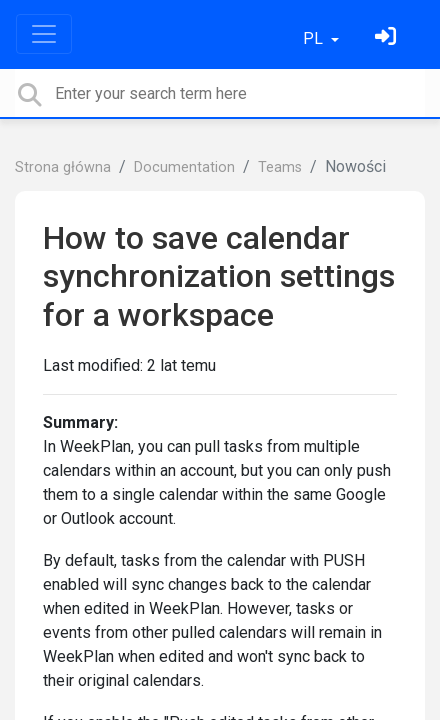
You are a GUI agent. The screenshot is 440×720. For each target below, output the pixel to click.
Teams (280, 167)
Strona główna (63, 167)
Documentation (184, 167)
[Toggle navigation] (44, 34)
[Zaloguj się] (388, 38)
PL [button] (315, 38)
